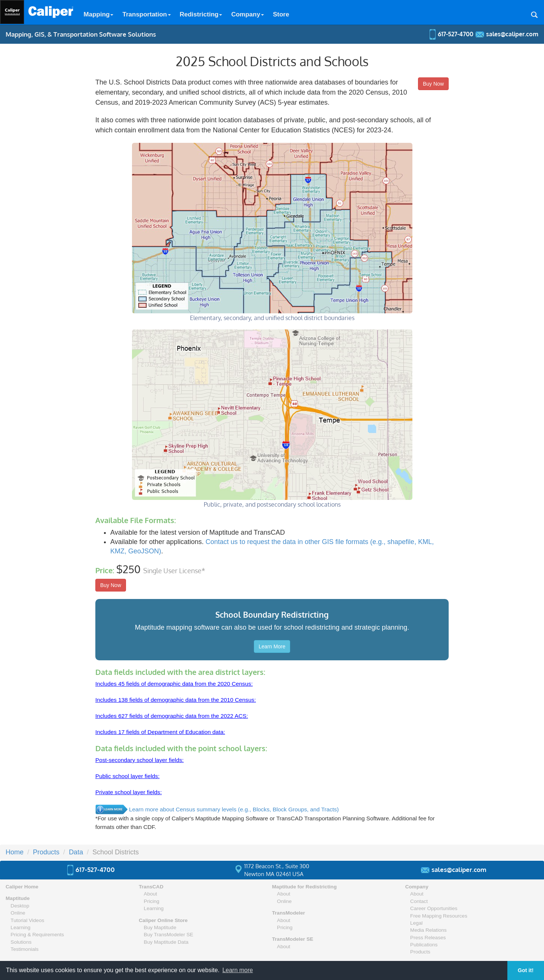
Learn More (272, 646)
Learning (20, 927)
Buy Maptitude (160, 927)
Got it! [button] (526, 970)
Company (247, 14)
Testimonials (24, 949)
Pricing (152, 901)
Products (420, 952)
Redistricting (201, 14)
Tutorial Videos (27, 920)
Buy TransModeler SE (169, 935)
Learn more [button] (238, 970)
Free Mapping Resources (439, 916)
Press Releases (428, 938)
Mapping (99, 14)
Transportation (146, 14)
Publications (424, 945)
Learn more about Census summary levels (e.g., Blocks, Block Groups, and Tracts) (234, 809)
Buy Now (433, 84)
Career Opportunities (434, 908)
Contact (419, 901)
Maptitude (18, 898)
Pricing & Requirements (37, 935)
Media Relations (428, 930)
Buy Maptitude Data (166, 942)
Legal (416, 923)
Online (18, 913)
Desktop (20, 906)
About (151, 894)
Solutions (21, 942)
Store (281, 14)
